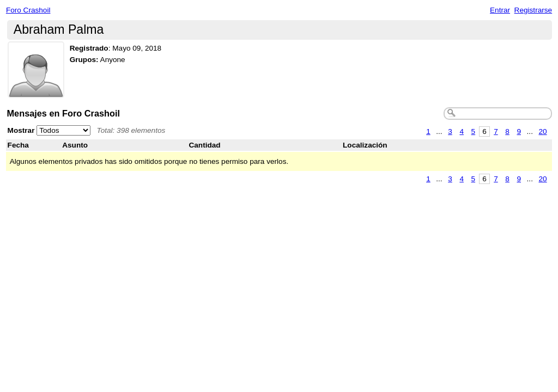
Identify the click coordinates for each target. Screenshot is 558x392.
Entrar (500, 10)
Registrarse (533, 10)
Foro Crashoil (28, 10)
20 (542, 131)
